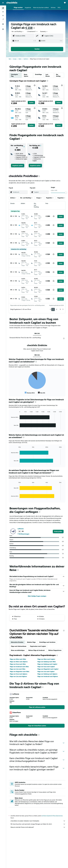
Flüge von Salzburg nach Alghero (47, 674)
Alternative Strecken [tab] (17, 642)
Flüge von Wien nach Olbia (18, 659)
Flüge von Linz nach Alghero (18, 676)
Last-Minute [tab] (48, 75)
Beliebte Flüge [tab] (31, 642)
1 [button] (53, 309)
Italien (20, 59)
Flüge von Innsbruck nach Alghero (48, 676)
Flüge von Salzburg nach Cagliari (47, 664)
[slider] (66, 193)
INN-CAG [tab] (37, 333)
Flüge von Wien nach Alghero (19, 662)
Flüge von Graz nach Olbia (18, 664)
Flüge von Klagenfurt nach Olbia (20, 672)
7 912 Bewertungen (23, 534)
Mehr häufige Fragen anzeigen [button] (37, 596)
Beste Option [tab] (26, 75)
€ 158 (29, 28)
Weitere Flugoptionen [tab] (55, 650)
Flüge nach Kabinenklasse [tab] (19, 646)
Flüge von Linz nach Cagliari (46, 672)
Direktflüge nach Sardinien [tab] (47, 642)
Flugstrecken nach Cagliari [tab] (38, 646)
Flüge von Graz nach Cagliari (46, 667)
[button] (3, 3)
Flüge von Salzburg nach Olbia (47, 662)
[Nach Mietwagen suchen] (3, 15)
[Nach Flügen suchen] (3, 8)
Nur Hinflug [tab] (58, 75)
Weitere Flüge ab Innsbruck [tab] (36, 650)
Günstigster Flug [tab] (14, 75)
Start (10, 59)
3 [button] (60, 309)
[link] (18, 166)
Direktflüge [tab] (38, 74)
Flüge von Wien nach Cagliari (46, 659)
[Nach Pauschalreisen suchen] (3, 19)
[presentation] (34, 28)
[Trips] (3, 24)
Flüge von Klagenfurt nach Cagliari (48, 669)
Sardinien (26, 59)
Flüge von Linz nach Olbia (18, 669)
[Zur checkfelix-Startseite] (12, 3)
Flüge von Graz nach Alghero (19, 674)
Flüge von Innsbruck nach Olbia (19, 667)
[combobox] (44, 32)
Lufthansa (21, 529)
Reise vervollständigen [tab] (18, 650)
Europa (15, 59)
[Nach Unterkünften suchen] (3, 12)
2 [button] (57, 309)
